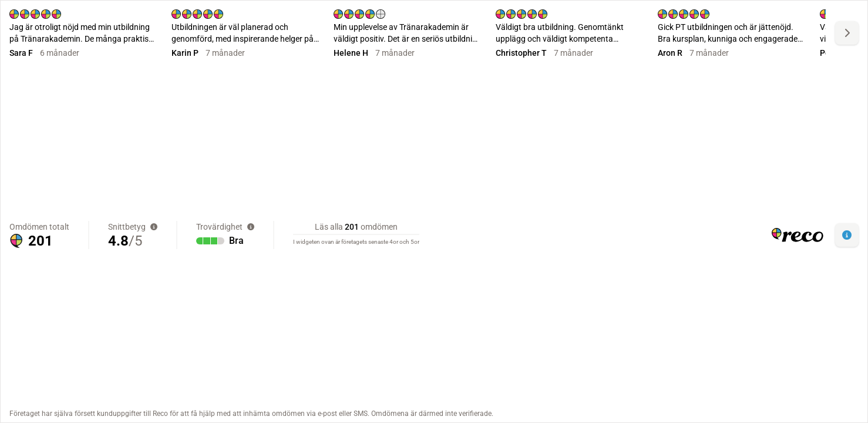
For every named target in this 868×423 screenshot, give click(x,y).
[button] (847, 235)
